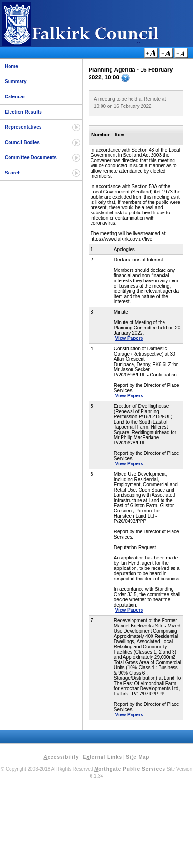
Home (11, 66)
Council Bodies (22, 142)
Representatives (23, 127)
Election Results (23, 112)
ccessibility (61, 757)
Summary (16, 82)
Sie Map (137, 757)
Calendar (15, 97)
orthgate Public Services (130, 769)
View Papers (129, 338)
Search (13, 173)
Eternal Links (102, 757)
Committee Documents (31, 158)
